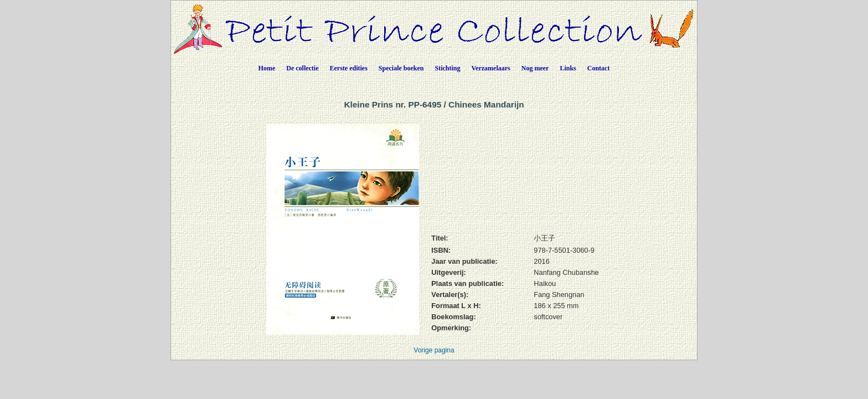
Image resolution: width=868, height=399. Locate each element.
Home (267, 68)
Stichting (448, 68)
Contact (599, 68)
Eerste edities (349, 68)
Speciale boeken (401, 68)
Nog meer (535, 68)
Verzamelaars (491, 68)
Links (568, 68)
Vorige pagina (434, 350)
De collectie (302, 68)
